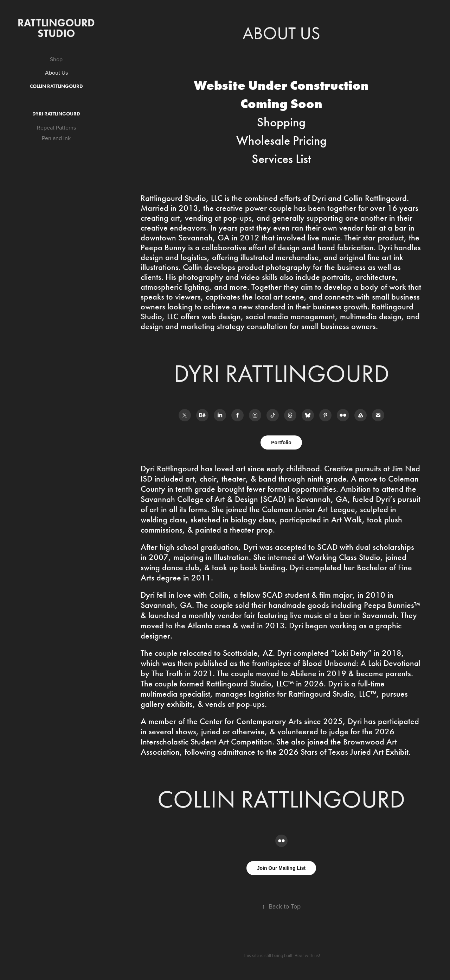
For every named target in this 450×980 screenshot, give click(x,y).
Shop (56, 59)
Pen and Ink (56, 138)
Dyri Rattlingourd (56, 114)
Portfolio (281, 442)
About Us (56, 73)
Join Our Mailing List (281, 868)
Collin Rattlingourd (56, 86)
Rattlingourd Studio (57, 28)
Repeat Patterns (56, 127)
